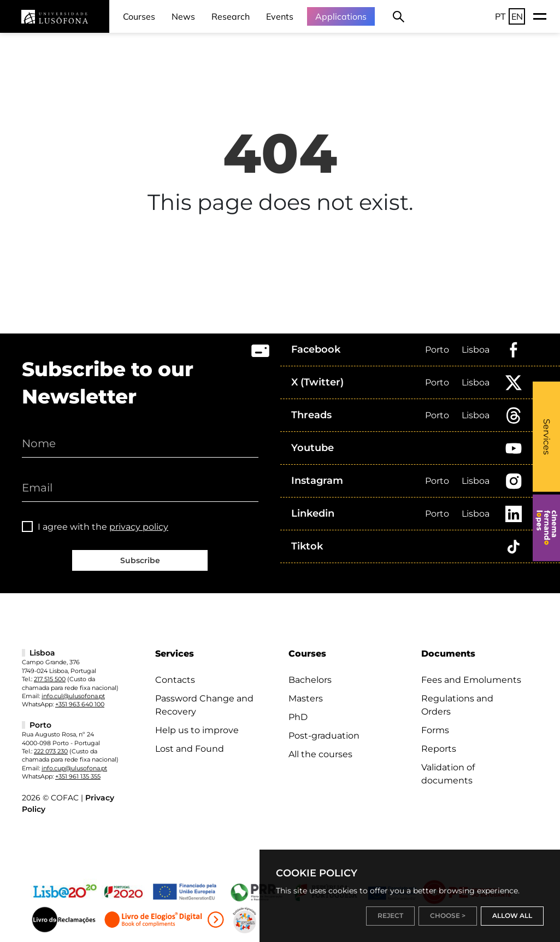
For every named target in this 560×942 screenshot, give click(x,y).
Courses (139, 16)
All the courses (320, 754)
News (183, 16)
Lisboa (476, 350)
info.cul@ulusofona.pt (73, 696)
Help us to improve (197, 730)
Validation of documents (448, 774)
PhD (298, 717)
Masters (306, 698)
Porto (437, 350)
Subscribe (140, 560)
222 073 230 (51, 751)
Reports (439, 749)
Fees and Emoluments (471, 680)
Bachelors (310, 680)
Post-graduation (324, 736)
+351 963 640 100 (80, 704)
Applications (341, 16)
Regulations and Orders (457, 705)
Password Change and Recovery (204, 705)
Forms (435, 730)
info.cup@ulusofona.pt (74, 768)
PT (500, 16)
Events (280, 16)
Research (231, 16)
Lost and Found (190, 749)
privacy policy (139, 527)
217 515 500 (50, 679)
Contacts (175, 680)
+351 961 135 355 (78, 776)
